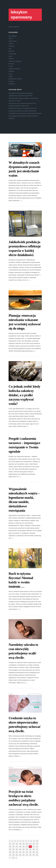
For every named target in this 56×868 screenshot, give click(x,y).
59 (13, 858)
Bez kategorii (13, 36)
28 (37, 847)
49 (17, 855)
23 (20, 847)
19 (37, 844)
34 (27, 849)
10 (37, 841)
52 (27, 855)
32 (20, 849)
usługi (10, 76)
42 (24, 852)
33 (24, 849)
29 (10, 849)
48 (13, 855)
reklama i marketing (15, 61)
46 (37, 852)
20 (10, 847)
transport (11, 71)
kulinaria (11, 51)
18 (34, 844)
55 (37, 855)
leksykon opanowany (21, 15)
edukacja (11, 46)
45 (34, 852)
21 (13, 847)
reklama (11, 59)
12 (13, 844)
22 (17, 847)
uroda (10, 74)
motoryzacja (12, 54)
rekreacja (11, 64)
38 (10, 852)
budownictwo (13, 41)
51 (24, 855)
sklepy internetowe (14, 69)
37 (37, 849)
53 (30, 855)
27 (34, 847)
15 (24, 844)
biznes (11, 38)
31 (17, 849)
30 (13, 849)
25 (27, 847)
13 (17, 844)
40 (17, 852)
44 (30, 852)
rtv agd (11, 66)
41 (20, 852)
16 (27, 844)
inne (10, 49)
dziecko (11, 44)
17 (30, 844)
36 (34, 849)
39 (13, 852)
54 (34, 855)
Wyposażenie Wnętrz (15, 79)
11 (10, 844)
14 (20, 844)
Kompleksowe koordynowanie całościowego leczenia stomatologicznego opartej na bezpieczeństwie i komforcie (25, 116)
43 (27, 852)
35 (30, 849)
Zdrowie (11, 81)
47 (10, 855)
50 (20, 855)
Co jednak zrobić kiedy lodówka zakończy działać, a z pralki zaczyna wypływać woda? (24, 395)
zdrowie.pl (12, 84)
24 (24, 847)
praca (10, 56)
